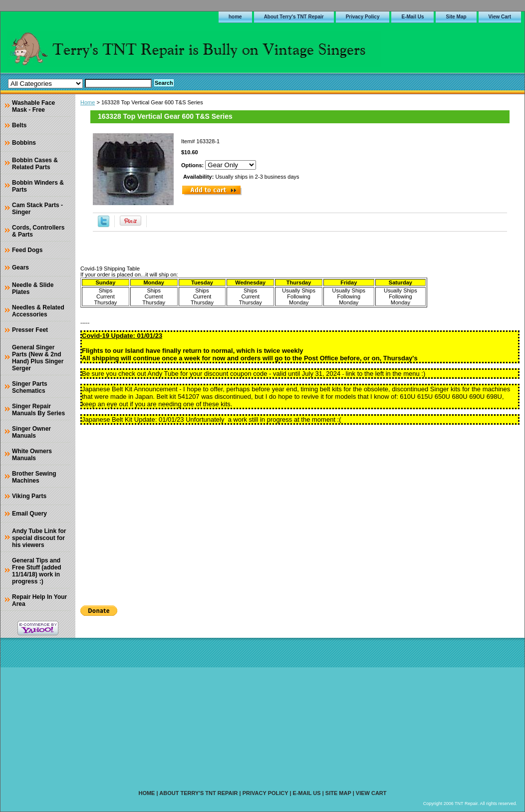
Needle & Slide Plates (33, 288)
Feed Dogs (27, 250)
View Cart (500, 17)
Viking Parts (29, 496)
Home (88, 102)
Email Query (29, 514)
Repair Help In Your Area (39, 600)
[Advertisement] (300, 512)
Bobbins (24, 143)
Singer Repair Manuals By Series (38, 410)
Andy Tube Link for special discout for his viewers (39, 538)
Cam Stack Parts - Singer (37, 209)
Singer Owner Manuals (31, 432)
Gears (20, 268)
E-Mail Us (412, 17)
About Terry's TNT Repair (294, 17)
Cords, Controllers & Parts (38, 231)
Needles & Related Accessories (38, 311)
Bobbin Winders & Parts (38, 186)
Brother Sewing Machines (34, 477)
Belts (19, 125)
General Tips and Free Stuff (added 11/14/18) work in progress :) (37, 571)
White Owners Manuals (32, 455)
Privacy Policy (363, 17)
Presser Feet (30, 330)
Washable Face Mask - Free (33, 106)
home (235, 17)
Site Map (456, 17)
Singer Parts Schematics (30, 387)
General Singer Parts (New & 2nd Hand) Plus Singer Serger (38, 358)
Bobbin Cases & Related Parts (35, 164)
